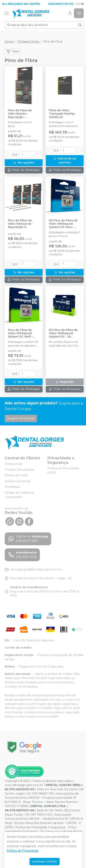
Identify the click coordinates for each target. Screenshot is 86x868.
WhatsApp (12, 487)
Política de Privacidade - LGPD (64, 470)
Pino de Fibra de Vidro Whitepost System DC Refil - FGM (20, 333)
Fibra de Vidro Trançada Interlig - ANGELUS (63, 114)
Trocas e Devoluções (19, 470)
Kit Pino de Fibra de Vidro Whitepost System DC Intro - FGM (63, 224)
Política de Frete (16, 475)
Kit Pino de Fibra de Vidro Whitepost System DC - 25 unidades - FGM (63, 333)
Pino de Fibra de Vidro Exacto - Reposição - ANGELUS (20, 114)
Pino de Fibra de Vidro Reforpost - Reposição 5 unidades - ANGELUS (23, 224)
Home (9, 42)
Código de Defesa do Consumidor (19, 495)
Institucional (13, 464)
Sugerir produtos (21, 418)
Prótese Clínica (29, 42)
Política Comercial (18, 481)
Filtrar (13, 52)
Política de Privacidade (23, 851)
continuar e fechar (45, 861)
